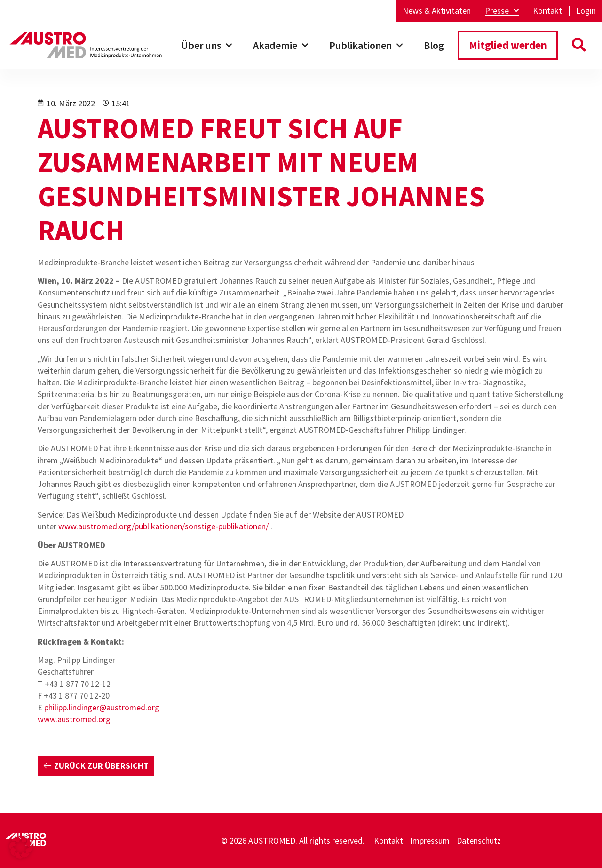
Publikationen (366, 45)
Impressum (430, 841)
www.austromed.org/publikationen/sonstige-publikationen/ (163, 526)
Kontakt (547, 11)
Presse (502, 11)
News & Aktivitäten (437, 11)
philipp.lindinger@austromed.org (102, 707)
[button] (579, 45)
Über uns (206, 45)
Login (586, 11)
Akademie (281, 45)
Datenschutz (479, 841)
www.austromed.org (74, 719)
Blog (434, 45)
